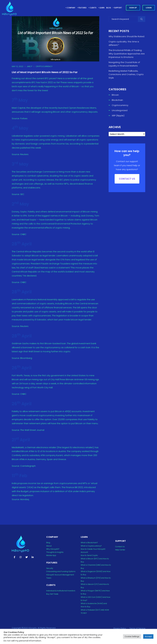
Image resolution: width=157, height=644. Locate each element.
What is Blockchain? (89, 543)
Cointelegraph (28, 466)
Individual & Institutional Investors (61, 591)
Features (82, 8)
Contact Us (120, 547)
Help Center (120, 550)
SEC (22, 194)
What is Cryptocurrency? (91, 546)
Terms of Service (137, 628)
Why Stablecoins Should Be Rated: (127, 36)
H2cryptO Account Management (60, 575)
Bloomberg (26, 358)
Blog (109, 8)
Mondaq (24, 499)
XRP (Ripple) (118, 116)
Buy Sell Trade (52, 594)
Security (50, 568)
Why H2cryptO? (53, 549)
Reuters (24, 154)
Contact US (127, 179)
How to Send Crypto (89, 555)
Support (118, 8)
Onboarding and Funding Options (61, 571)
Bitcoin (115, 95)
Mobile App (51, 555)
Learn (102, 8)
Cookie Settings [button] (132, 636)
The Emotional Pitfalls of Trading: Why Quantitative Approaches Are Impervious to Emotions (127, 54)
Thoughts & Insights (55, 552)
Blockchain (117, 100)
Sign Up (133, 8)
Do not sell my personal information (22, 641)
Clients (93, 8)
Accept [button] (148, 636)
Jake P (29, 66)
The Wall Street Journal (32, 430)
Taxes (49, 578)
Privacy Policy (120, 628)
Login (149, 8)
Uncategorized (120, 110)
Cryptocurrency (44, 66)
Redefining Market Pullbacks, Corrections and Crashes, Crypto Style (126, 74)
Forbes (24, 118)
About (49, 546)
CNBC (23, 234)
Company (71, 8)
